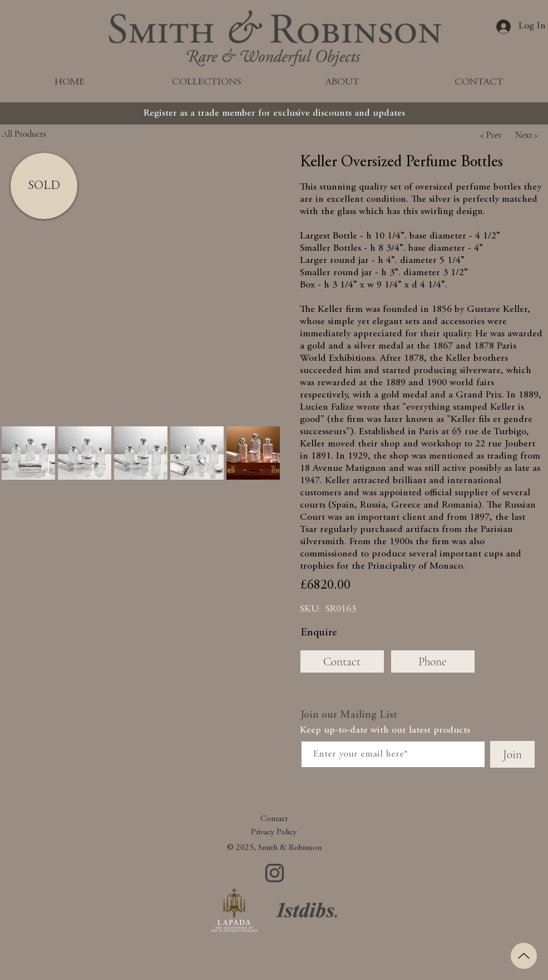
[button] (491, 135)
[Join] (512, 754)
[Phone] (433, 661)
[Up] (524, 956)
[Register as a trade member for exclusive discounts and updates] (274, 113)
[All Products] (49, 134)
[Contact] (342, 661)
